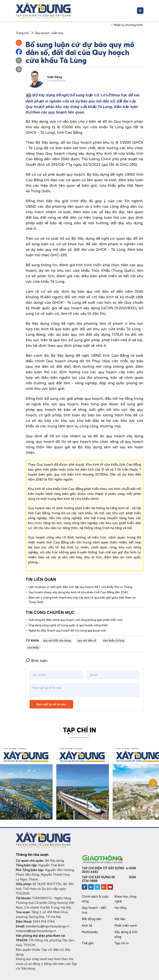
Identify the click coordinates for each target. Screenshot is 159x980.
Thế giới (88, 943)
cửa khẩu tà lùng (114, 640)
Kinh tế (87, 925)
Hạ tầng (120, 908)
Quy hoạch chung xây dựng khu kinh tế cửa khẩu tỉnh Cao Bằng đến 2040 (78, 592)
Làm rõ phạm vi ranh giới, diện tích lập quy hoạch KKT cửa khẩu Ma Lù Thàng (80, 587)
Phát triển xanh (126, 925)
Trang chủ (22, 33)
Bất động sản (92, 919)
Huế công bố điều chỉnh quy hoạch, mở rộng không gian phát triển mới (75, 620)
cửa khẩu (33, 647)
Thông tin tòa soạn (32, 855)
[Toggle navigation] (140, 11)
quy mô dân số (87, 640)
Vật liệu (120, 919)
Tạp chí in (122, 943)
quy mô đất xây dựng (57, 640)
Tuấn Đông (55, 77)
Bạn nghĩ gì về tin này (51, 704)
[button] (153, 783)
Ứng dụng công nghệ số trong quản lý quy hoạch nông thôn (68, 625)
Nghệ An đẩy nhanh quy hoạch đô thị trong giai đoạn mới (67, 630)
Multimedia (90, 932)
